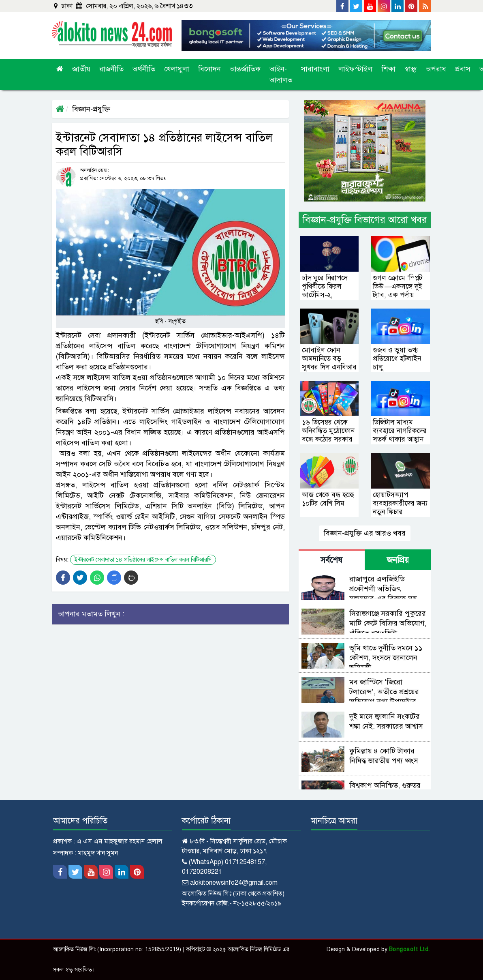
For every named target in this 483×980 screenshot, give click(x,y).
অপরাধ (436, 69)
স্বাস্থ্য (411, 69)
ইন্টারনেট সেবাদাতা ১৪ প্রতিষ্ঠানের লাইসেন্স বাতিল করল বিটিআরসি (143, 560)
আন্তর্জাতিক (245, 69)
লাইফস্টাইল (355, 69)
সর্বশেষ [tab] (331, 560)
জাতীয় (81, 69)
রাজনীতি (111, 69)
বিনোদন (209, 69)
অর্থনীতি (144, 69)
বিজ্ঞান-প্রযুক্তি (91, 109)
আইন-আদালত (281, 74)
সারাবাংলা (315, 69)
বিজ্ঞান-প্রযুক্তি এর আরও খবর (365, 533)
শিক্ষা (388, 69)
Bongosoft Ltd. (409, 949)
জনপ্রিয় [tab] (398, 560)
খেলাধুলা (177, 69)
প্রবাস (463, 69)
